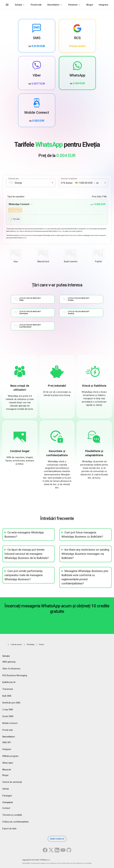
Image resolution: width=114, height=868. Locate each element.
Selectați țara (13, 179)
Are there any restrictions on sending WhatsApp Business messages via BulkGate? (85, 554)
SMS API (7, 742)
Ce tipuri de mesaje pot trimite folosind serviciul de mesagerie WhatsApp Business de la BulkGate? (27, 554)
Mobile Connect (10, 723)
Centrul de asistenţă (12, 782)
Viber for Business (11, 669)
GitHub (6, 789)
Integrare (104, 5)
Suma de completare (69, 179)
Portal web (36, 5)
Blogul (90, 5)
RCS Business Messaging (15, 675)
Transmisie (8, 689)
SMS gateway (9, 662)
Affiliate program (10, 756)
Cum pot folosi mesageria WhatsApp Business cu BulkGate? (82, 535)
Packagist (7, 796)
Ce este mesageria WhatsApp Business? (24, 535)
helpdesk (79, 231)
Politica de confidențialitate (16, 822)
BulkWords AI (9, 682)
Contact (6, 808)
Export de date (9, 829)
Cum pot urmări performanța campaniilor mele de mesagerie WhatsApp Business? (24, 575)
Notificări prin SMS (11, 703)
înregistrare (15, 210)
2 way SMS (8, 710)
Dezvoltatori (53, 5)
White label (8, 763)
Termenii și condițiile (12, 815)
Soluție (18, 5)
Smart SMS (8, 716)
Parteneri (73, 5)
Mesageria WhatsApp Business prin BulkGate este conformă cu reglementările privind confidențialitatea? (85, 577)
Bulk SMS (7, 696)
